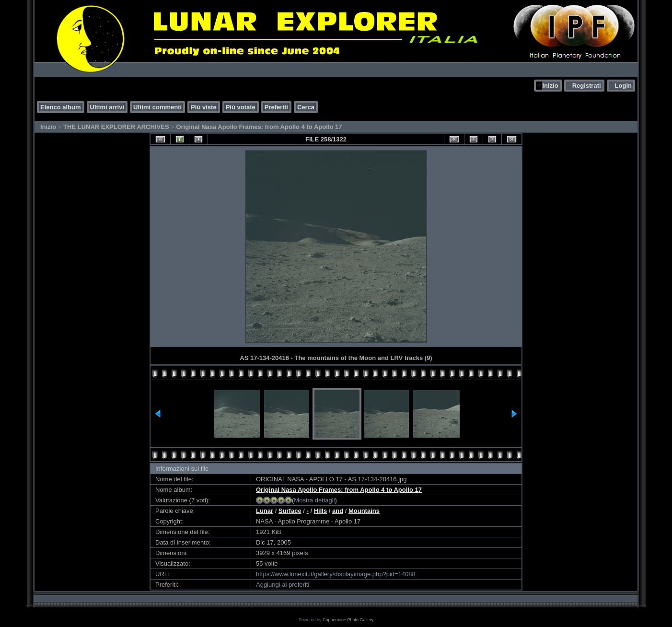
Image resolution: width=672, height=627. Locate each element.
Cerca (306, 107)
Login (623, 86)
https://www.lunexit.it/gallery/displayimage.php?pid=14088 (336, 574)
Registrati (587, 86)
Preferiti (276, 107)
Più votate (241, 107)
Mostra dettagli (314, 500)
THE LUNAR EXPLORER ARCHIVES (116, 127)
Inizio (550, 86)
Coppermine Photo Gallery (348, 620)
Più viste (203, 107)
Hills (320, 511)
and (338, 511)
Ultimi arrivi (107, 107)
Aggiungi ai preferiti (283, 585)
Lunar (265, 511)
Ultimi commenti (157, 107)
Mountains (364, 511)
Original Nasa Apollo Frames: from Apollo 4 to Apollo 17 (259, 127)
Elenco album (61, 107)
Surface (290, 511)
